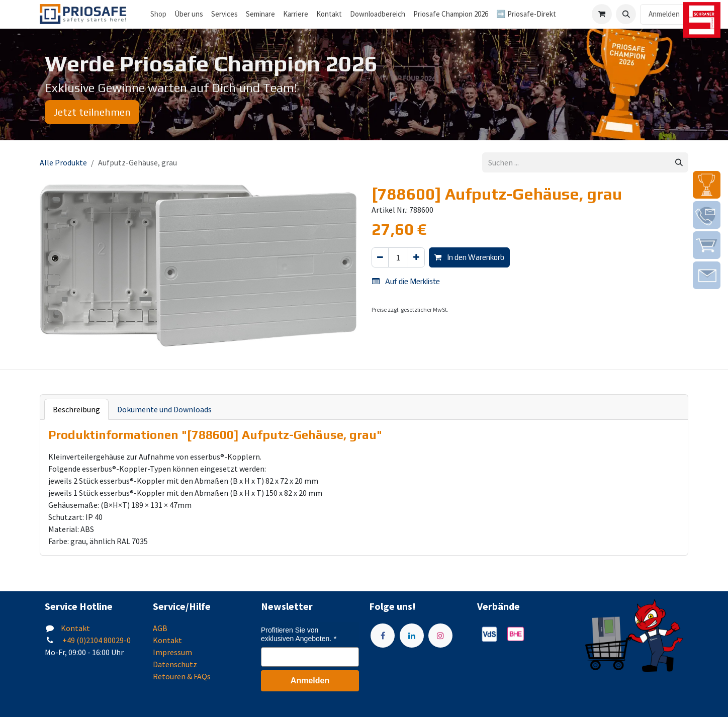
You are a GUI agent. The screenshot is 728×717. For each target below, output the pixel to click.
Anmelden (664, 14)
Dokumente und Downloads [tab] (164, 409)
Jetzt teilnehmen (92, 112)
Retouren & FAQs (182, 676)
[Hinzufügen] (416, 258)
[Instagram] (440, 636)
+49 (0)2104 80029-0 (96, 640)
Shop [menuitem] (158, 14)
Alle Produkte (63, 162)
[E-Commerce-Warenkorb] (602, 14)
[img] (707, 185)
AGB (160, 628)
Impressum (172, 652)
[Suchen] (679, 163)
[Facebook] (383, 636)
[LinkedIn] (412, 636)
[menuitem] (189, 14)
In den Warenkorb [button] (469, 257)
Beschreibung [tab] (76, 409)
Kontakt (75, 628)
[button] (626, 14)
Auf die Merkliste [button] (406, 281)
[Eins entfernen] (380, 258)
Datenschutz (175, 664)
